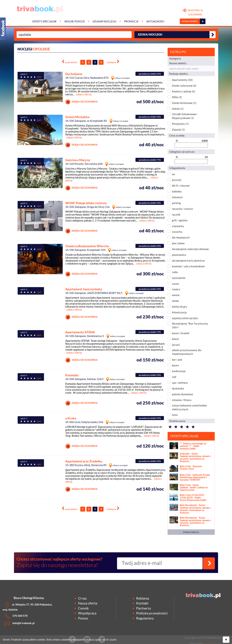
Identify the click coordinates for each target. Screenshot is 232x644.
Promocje (131, 21)
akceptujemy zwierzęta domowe (190, 249)
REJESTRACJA (193, 13)
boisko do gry (180, 307)
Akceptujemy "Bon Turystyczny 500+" (190, 325)
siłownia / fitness (182, 400)
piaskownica (179, 255)
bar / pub (177, 360)
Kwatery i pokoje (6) (184, 91)
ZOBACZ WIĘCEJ (191, 532)
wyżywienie (179, 278)
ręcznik (176, 214)
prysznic (177, 180)
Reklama (143, 598)
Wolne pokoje (75, 21)
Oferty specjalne (44, 21)
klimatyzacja (179, 312)
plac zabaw (178, 243)
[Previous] (69, 62)
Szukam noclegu (104, 21)
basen (175, 365)
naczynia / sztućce (182, 209)
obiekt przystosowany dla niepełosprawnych (187, 352)
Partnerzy (144, 608)
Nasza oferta (88, 603)
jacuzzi (176, 345)
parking (176, 203)
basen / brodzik (181, 333)
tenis (175, 415)
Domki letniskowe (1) (184, 103)
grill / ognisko (180, 220)
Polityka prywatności (152, 613)
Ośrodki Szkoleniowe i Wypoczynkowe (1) (185, 116)
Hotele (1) (178, 109)
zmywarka (178, 226)
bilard (175, 339)
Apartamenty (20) (182, 80)
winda (175, 301)
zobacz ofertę (84, 94)
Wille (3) (177, 97)
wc (174, 174)
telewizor (177, 197)
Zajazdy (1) (178, 129)
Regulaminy (145, 618)
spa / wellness (180, 383)
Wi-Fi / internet (181, 186)
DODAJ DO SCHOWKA (81, 102)
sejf (174, 377)
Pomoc (83, 618)
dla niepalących (181, 237)
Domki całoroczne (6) (184, 86)
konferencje (179, 371)
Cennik (83, 608)
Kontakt (142, 603)
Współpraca (87, 613)
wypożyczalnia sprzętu (185, 318)
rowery (176, 289)
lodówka (177, 191)
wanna (176, 295)
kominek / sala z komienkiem (188, 266)
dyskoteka (178, 388)
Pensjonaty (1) (180, 124)
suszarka (177, 232)
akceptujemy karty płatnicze (188, 261)
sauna (175, 284)
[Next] (113, 62)
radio (175, 272)
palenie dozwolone (183, 394)
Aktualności (155, 21)
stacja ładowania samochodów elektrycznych (189, 407)
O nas (82, 598)
